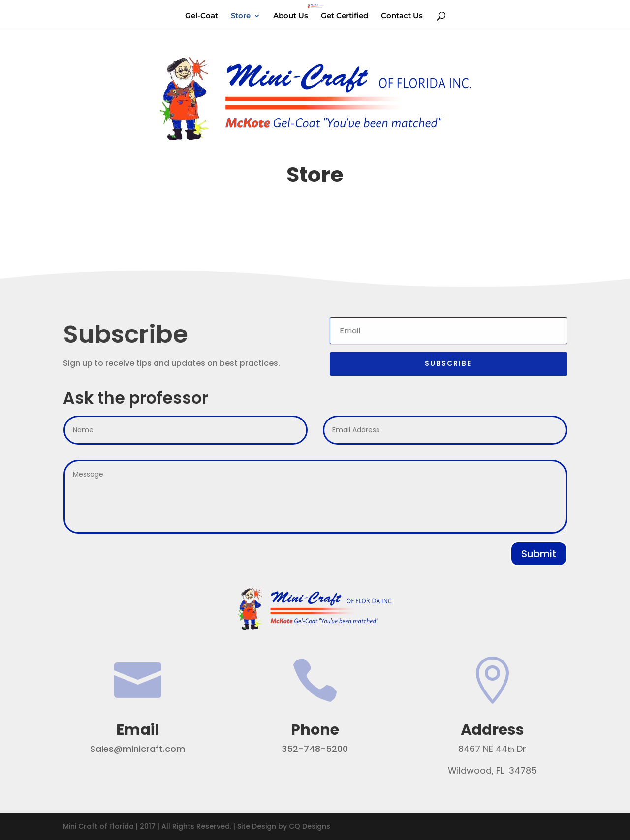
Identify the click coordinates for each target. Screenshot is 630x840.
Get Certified (345, 16)
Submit (539, 554)
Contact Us (402, 16)
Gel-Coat (202, 16)
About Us (291, 16)
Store (241, 16)
